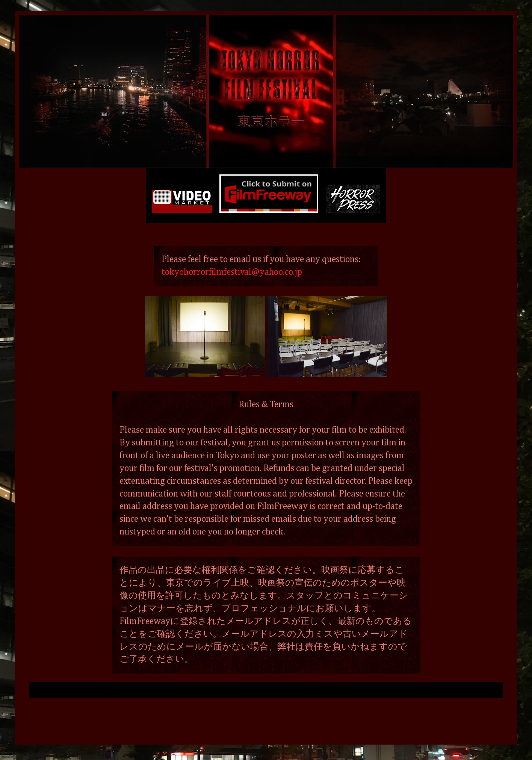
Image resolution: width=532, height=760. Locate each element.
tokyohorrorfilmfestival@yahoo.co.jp (232, 272)
